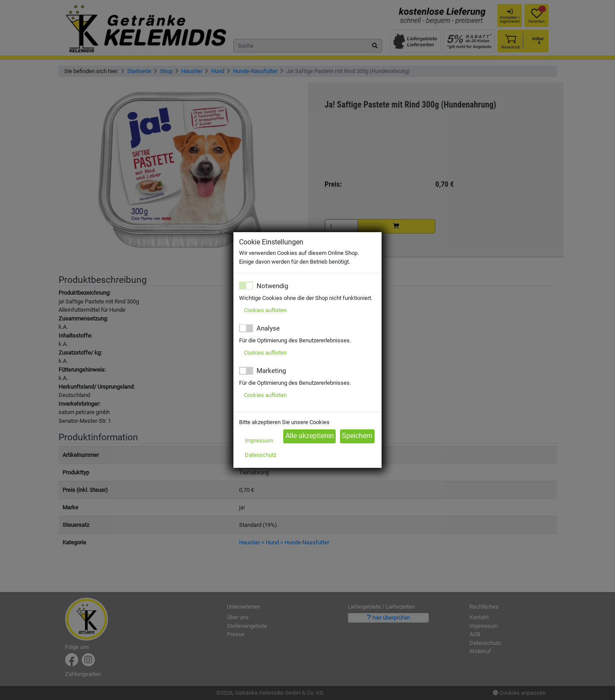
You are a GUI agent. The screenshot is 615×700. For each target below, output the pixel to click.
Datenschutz (261, 455)
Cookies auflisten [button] (265, 310)
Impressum (259, 441)
